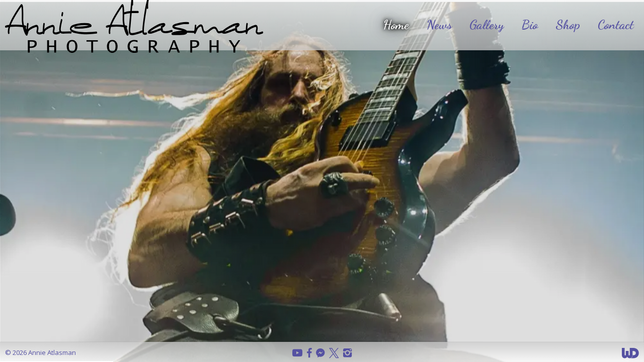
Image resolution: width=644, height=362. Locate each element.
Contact (616, 25)
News (439, 25)
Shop (568, 25)
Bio (530, 25)
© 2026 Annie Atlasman (41, 352)
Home (396, 25)
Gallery (487, 25)
